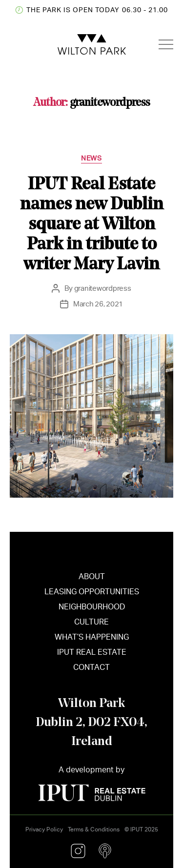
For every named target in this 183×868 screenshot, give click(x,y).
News (91, 158)
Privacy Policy (44, 829)
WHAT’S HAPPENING (92, 640)
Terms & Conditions (94, 829)
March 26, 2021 (98, 304)
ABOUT (92, 580)
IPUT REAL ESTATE (92, 656)
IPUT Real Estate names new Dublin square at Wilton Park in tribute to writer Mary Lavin (92, 223)
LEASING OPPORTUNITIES (92, 595)
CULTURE (91, 625)
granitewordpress (103, 288)
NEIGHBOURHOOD (92, 610)
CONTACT (91, 671)
